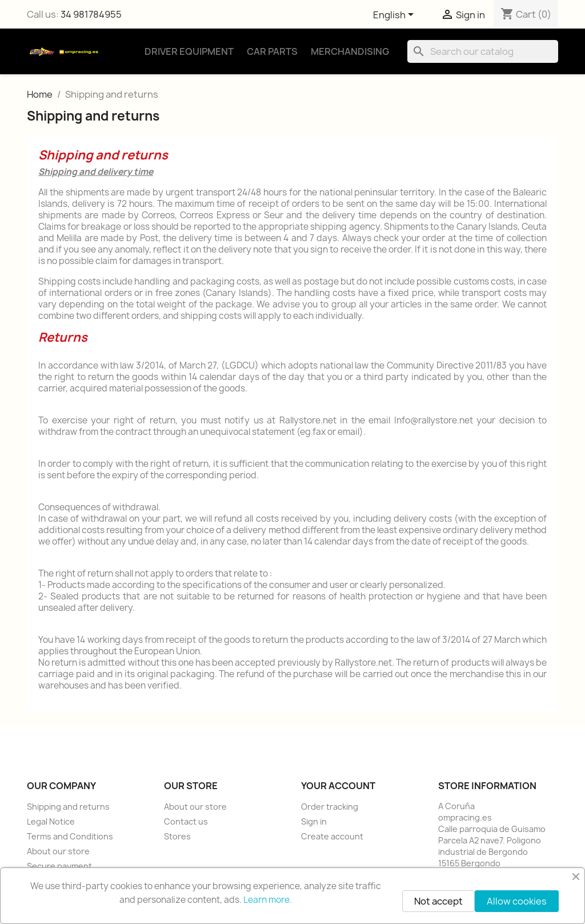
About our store (58, 851)
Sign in (314, 821)
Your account (338, 786)
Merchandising (350, 51)
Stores (177, 836)
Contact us (186, 821)
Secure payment (59, 866)
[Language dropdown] (395, 15)
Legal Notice (51, 821)
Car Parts (272, 51)
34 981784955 (91, 14)
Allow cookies (517, 901)
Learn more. (268, 900)
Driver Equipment (189, 51)
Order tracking (330, 807)
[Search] (483, 51)
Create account (332, 836)
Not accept (438, 901)
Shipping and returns (68, 807)
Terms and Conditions (70, 836)
